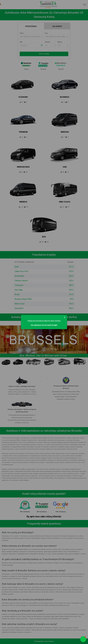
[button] (83, 639)
